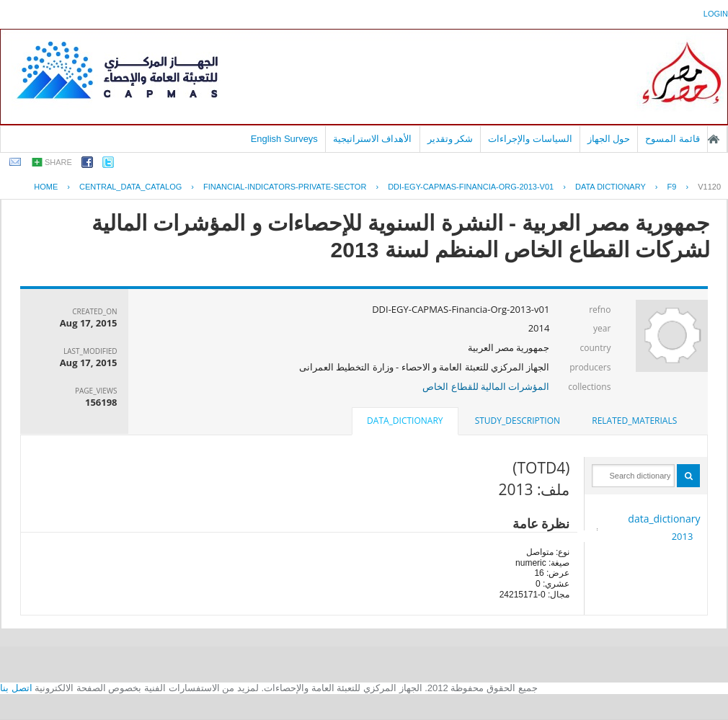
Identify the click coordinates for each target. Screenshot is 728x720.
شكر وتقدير (450, 139)
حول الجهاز (609, 139)
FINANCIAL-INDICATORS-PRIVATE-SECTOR (285, 187)
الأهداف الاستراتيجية (373, 139)
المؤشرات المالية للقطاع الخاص (486, 386)
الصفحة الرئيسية (714, 139)
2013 (683, 536)
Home (46, 187)
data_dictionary (664, 519)
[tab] (634, 421)
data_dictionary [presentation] (405, 421)
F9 (672, 187)
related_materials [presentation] (634, 421)
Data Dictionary (611, 187)
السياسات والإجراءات (530, 139)
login (716, 14)
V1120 (709, 187)
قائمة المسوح (672, 139)
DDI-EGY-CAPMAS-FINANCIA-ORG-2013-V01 (471, 187)
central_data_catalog (130, 187)
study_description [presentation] (518, 421)
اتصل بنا (16, 688)
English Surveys (284, 139)
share (58, 162)
